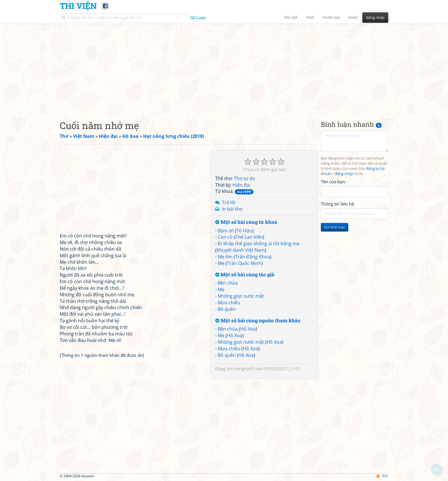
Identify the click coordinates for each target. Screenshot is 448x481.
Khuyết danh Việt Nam (241, 250)
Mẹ (221, 263)
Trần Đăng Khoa (253, 257)
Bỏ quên (227, 309)
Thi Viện (78, 6)
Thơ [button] (310, 17)
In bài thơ (232, 209)
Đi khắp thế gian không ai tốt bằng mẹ (259, 243)
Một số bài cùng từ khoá (246, 222)
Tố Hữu (244, 231)
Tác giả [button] (291, 17)
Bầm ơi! (226, 231)
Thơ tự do (245, 178)
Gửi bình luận (335, 227)
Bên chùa (228, 283)
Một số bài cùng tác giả (245, 275)
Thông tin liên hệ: (338, 204)
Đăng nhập (375, 17)
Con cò (225, 237)
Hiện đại (241, 185)
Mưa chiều (229, 303)
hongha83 (244, 369)
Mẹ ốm (225, 257)
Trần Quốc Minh (244, 263)
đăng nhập (344, 174)
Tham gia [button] (331, 17)
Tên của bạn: (333, 182)
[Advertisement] (224, 67)
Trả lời (229, 202)
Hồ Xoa (248, 329)
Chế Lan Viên (249, 237)
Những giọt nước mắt (241, 296)
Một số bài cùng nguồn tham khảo (258, 321)
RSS (382, 476)
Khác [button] (353, 17)
